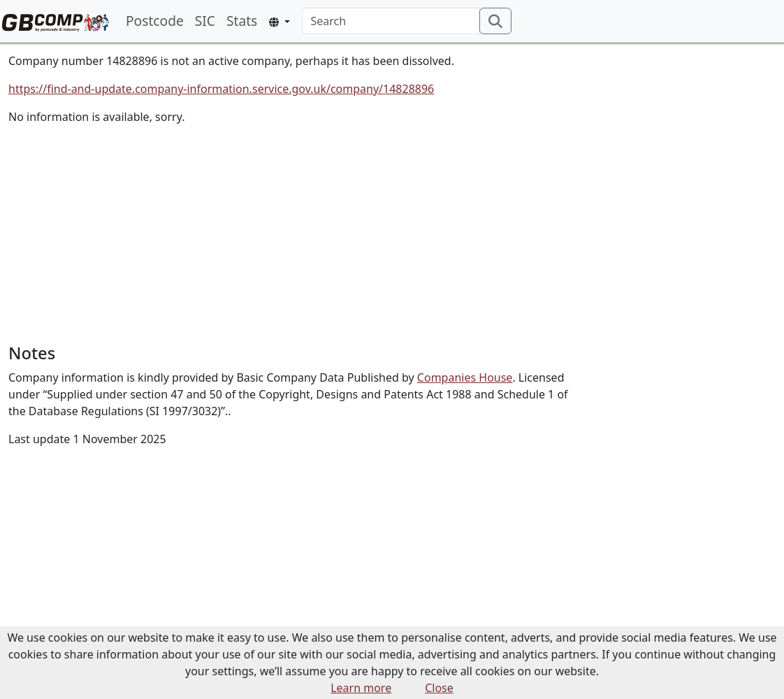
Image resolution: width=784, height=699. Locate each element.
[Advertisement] (294, 234)
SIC (205, 21)
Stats (242, 21)
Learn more (361, 688)
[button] (279, 22)
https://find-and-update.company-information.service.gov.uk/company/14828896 (221, 89)
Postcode (155, 21)
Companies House (465, 377)
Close (439, 688)
